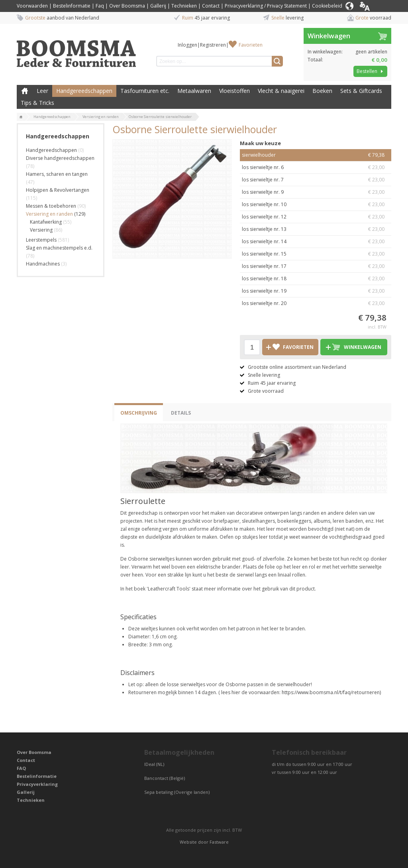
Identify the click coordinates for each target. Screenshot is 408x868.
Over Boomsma (127, 6)
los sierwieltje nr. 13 (316, 229)
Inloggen (187, 45)
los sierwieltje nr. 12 (316, 217)
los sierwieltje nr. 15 (316, 254)
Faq (100, 6)
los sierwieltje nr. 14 (316, 242)
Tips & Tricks (37, 103)
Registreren (213, 45)
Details (181, 413)
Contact (211, 6)
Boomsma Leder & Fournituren (25, 91)
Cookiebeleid (327, 6)
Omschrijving (139, 413)
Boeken (322, 91)
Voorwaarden (32, 6)
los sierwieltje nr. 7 (316, 180)
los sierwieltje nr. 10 (316, 205)
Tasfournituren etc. (145, 91)
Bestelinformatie (72, 6)
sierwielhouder (316, 155)
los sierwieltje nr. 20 (316, 303)
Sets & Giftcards (361, 91)
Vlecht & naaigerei (281, 91)
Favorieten (251, 45)
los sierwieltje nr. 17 (316, 266)
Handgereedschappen (84, 91)
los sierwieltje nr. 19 (316, 291)
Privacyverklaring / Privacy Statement (266, 6)
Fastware (219, 842)
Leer (42, 91)
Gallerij (158, 6)
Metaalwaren (194, 91)
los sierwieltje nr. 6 (316, 167)
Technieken (184, 6)
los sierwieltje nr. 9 (316, 192)
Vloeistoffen (234, 91)
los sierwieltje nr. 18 (316, 279)
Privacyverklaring (37, 784)
